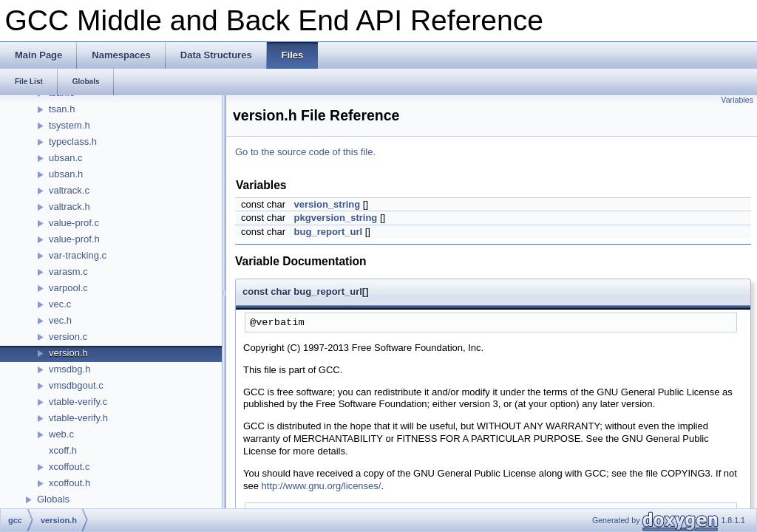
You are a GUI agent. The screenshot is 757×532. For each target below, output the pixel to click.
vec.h (60, 320)
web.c (61, 434)
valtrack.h (69, 207)
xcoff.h (63, 450)
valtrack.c (69, 190)
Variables (737, 100)
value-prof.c (74, 223)
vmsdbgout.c (76, 385)
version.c (68, 337)
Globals (53, 499)
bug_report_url (328, 232)
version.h (68, 353)
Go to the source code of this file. (305, 152)
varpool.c (68, 288)
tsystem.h (69, 125)
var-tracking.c (78, 255)
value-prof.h (74, 239)
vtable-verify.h (78, 418)
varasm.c (68, 272)
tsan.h (62, 109)
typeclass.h (73, 141)
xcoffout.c (69, 467)
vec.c (60, 304)
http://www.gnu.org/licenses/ (322, 486)
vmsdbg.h (69, 369)
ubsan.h (66, 174)
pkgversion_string (336, 218)
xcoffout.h (69, 483)
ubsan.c (66, 158)
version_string (327, 204)
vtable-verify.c (78, 402)
